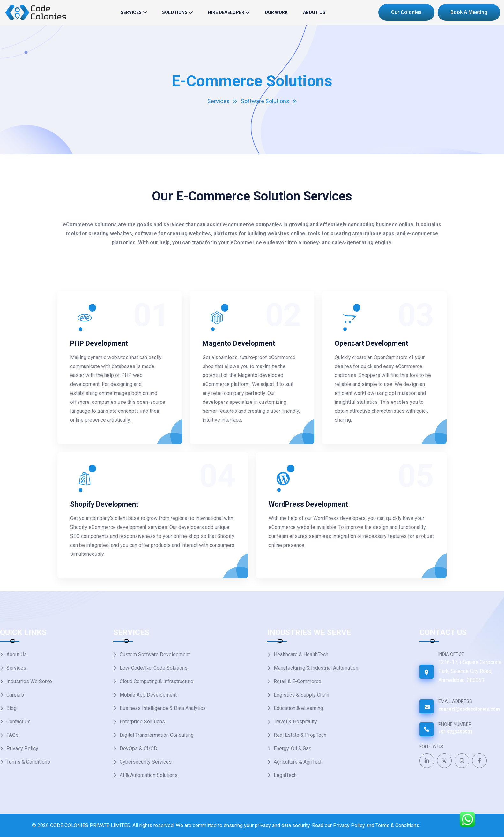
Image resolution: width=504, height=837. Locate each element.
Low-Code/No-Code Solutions (154, 668)
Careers (15, 695)
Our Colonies (406, 12)
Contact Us (19, 722)
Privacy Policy (22, 748)
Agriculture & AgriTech (298, 762)
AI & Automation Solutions (149, 775)
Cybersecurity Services (146, 762)
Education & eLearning (298, 708)
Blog (11, 708)
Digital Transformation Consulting (157, 735)
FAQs (12, 735)
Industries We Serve (29, 681)
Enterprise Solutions (142, 722)
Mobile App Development (148, 695)
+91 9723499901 (455, 732)
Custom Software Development (155, 655)
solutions (175, 12)
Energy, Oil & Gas (293, 748)
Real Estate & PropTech (300, 735)
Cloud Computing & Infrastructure (156, 681)
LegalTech (285, 775)
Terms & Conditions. (398, 825)
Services (131, 12)
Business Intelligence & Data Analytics (163, 708)
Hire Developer (226, 12)
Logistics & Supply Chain (301, 695)
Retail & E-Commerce (297, 681)
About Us (314, 12)
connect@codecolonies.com (469, 709)
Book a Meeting (469, 12)
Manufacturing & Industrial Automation (316, 668)
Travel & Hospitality (295, 722)
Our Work (276, 12)
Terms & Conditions (28, 762)
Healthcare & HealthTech (301, 655)
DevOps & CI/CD (138, 748)
